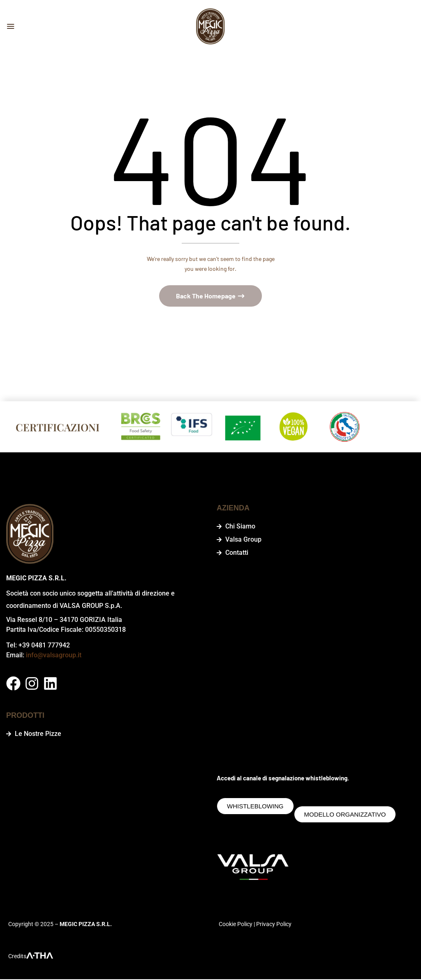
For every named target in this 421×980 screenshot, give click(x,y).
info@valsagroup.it (54, 656)
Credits (17, 957)
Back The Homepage (206, 297)
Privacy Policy (274, 925)
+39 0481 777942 (44, 646)
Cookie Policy (236, 925)
